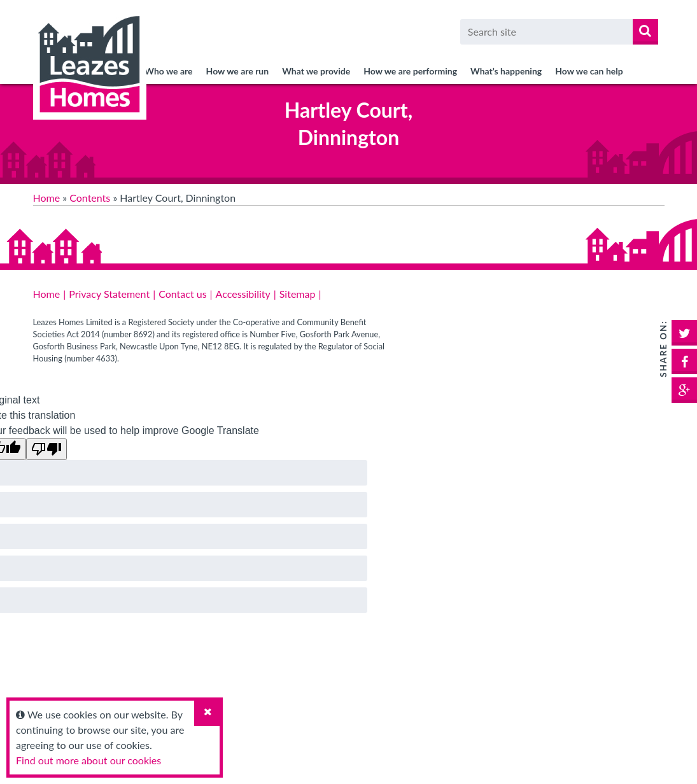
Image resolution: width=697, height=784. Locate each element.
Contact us (182, 294)
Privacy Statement (109, 294)
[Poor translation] (46, 449)
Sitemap (298, 294)
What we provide (316, 71)
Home (47, 198)
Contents (90, 198)
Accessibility (243, 294)
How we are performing (410, 71)
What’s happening (506, 71)
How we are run (238, 71)
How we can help (589, 71)
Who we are (168, 71)
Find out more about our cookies (88, 760)
